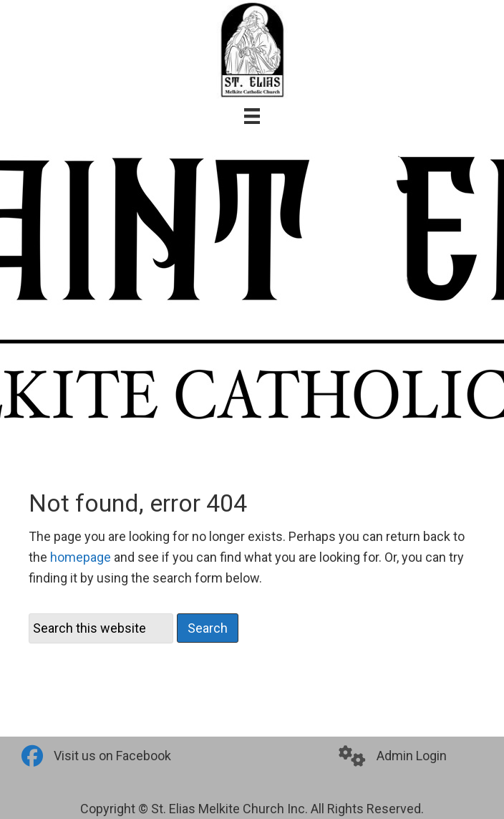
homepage (81, 557)
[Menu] (252, 116)
